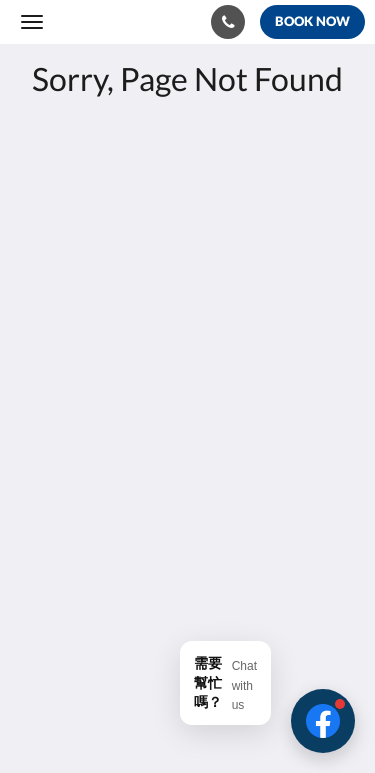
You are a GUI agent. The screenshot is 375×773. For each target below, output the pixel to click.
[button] (323, 721)
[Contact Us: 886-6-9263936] (228, 22)
